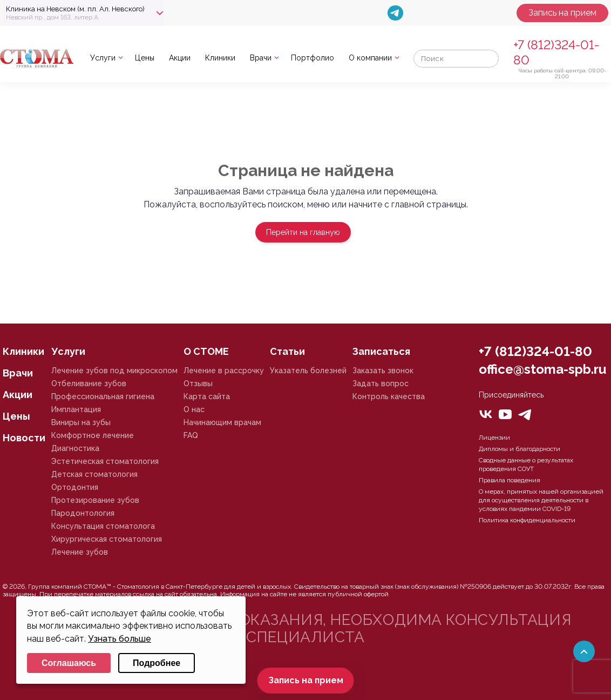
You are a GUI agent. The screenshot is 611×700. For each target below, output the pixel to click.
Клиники (220, 58)
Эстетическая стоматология (105, 461)
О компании (370, 58)
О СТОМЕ (206, 351)
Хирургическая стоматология (107, 539)
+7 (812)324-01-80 (535, 351)
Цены (145, 58)
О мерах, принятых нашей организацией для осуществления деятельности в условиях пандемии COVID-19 (541, 500)
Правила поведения (510, 480)
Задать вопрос (381, 383)
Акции (180, 58)
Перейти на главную (303, 232)
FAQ (191, 435)
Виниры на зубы (81, 422)
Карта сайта (207, 396)
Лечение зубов (80, 552)
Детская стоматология (94, 474)
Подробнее (157, 663)
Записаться (381, 351)
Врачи (261, 58)
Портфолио (313, 58)
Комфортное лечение (93, 435)
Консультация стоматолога (103, 526)
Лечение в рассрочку (224, 371)
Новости (24, 438)
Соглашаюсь (69, 663)
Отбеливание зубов (89, 383)
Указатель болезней (308, 371)
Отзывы (198, 383)
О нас (194, 409)
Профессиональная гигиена (103, 396)
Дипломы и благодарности (520, 449)
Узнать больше (120, 639)
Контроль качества (389, 396)
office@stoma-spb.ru (542, 369)
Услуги (103, 58)
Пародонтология (83, 513)
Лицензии (494, 437)
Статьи (287, 351)
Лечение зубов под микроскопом (114, 371)
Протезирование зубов (95, 500)
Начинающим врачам (222, 422)
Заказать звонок (383, 371)
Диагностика (75, 448)
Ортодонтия (75, 487)
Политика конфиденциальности (527, 520)
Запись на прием (562, 13)
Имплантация (76, 409)
